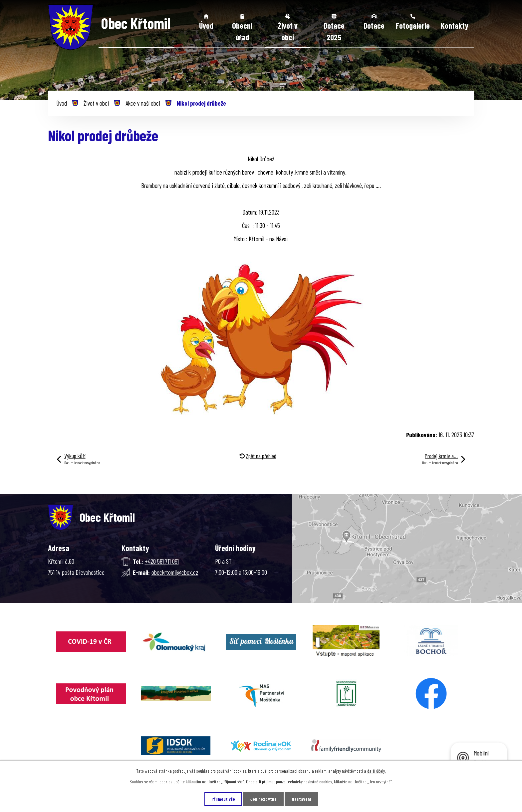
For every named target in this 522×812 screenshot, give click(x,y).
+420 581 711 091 (162, 561)
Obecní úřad (242, 31)
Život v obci (288, 31)
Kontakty (455, 25)
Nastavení (301, 799)
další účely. (377, 771)
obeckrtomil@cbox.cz (175, 572)
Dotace (374, 25)
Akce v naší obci (143, 103)
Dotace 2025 (334, 31)
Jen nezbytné (263, 799)
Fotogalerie (413, 25)
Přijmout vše (223, 799)
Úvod (206, 25)
